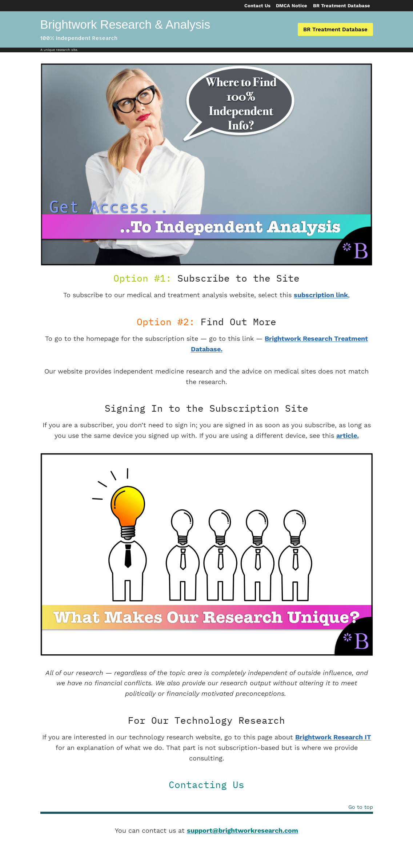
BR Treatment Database (342, 6)
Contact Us (257, 6)
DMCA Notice (292, 6)
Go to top (361, 807)
